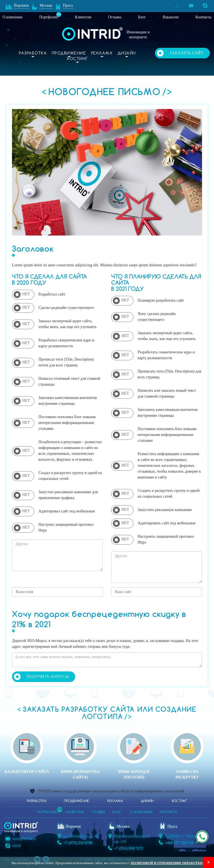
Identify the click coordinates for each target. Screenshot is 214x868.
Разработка (33, 53)
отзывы (98, 812)
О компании (12, 17)
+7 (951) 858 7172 (129, 848)
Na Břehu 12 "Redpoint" (184, 836)
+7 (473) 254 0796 (78, 843)
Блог (142, 17)
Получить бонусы (48, 677)
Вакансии (171, 17)
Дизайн (127, 53)
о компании (141, 812)
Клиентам (83, 17)
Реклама (102, 53)
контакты (168, 812)
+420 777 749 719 (179, 843)
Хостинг (77, 59)
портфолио (48, 811)
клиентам (75, 812)
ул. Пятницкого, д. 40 (81, 836)
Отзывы (115, 17)
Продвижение (69, 53)
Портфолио (49, 17)
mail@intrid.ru (24, 839)
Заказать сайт (187, 53)
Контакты (203, 17)
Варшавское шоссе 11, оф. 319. (132, 839)
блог (117, 812)
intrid (17, 846)
